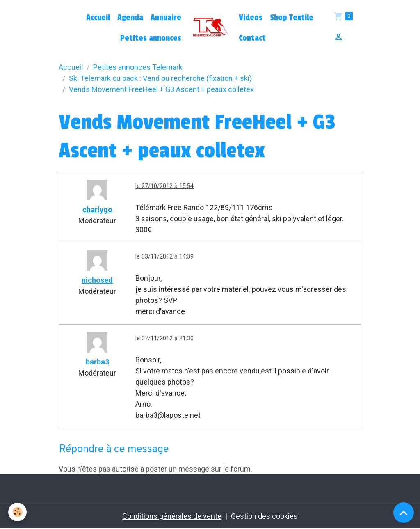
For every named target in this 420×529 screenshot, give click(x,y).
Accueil (98, 18)
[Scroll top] (404, 513)
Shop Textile (292, 18)
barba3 (97, 362)
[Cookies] (17, 512)
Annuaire (166, 18)
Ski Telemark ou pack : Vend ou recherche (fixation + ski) (160, 78)
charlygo (97, 210)
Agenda (130, 18)
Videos (251, 18)
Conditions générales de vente (172, 516)
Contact (252, 38)
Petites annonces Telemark (138, 67)
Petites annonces (151, 38)
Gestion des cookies (264, 516)
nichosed (97, 280)
